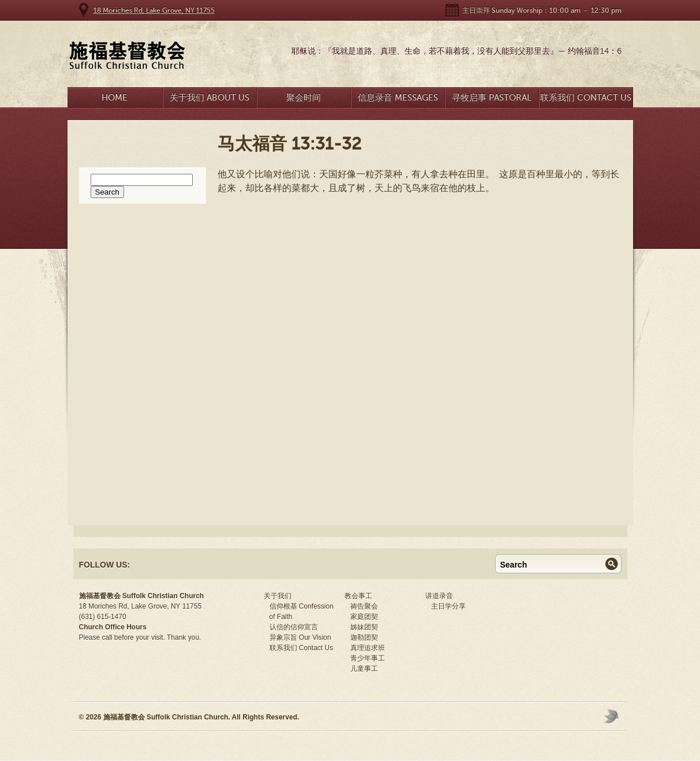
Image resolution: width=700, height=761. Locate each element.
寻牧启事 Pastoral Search (492, 100)
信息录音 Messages (398, 98)
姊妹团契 (364, 627)
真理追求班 (368, 648)
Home (115, 98)
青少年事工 (368, 658)
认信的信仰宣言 (294, 627)
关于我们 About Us (209, 98)
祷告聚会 (364, 606)
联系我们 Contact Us (586, 98)
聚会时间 (304, 98)
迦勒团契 (364, 637)
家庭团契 (364, 617)
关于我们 (278, 596)
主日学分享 (448, 606)
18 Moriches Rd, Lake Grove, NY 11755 (154, 10)
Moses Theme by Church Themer (613, 716)
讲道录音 (439, 596)
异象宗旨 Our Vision (300, 637)
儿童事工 (364, 669)
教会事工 (358, 596)
